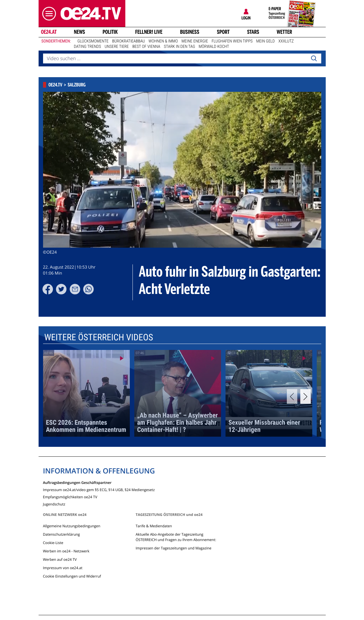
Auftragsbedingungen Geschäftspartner (77, 482)
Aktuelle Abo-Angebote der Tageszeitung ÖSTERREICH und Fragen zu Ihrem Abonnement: (176, 537)
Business (190, 32)
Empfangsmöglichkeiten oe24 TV (70, 497)
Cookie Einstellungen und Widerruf (72, 576)
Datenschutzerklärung (62, 534)
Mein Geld (265, 41)
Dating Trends (87, 47)
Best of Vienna (146, 47)
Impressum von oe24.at (63, 568)
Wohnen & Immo (163, 41)
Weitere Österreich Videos (98, 338)
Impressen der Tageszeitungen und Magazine (173, 548)
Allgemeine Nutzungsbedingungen (72, 526)
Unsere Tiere (117, 47)
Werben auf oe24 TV (60, 559)
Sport (223, 32)
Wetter (284, 32)
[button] (48, 14)
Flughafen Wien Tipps (232, 41)
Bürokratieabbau (129, 41)
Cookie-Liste (53, 543)
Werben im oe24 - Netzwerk (66, 551)
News (79, 32)
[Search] (314, 59)
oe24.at (48, 32)
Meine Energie (195, 41)
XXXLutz (286, 41)
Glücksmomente (93, 41)
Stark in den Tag (180, 47)
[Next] (306, 396)
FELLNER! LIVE (149, 32)
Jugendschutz (54, 504)
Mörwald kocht (214, 47)
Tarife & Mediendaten (154, 526)
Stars (253, 32)
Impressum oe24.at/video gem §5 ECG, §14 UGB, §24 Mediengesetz (99, 489)
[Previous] (292, 396)
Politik (110, 32)
